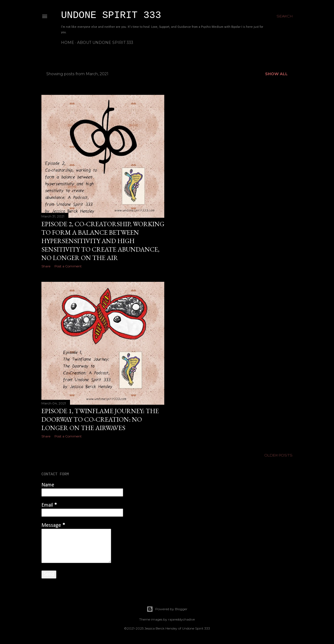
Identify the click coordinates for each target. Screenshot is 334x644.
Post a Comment (68, 266)
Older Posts (278, 455)
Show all (276, 74)
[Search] (285, 16)
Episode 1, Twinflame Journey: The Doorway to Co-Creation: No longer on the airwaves (100, 419)
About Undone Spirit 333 (105, 43)
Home (68, 43)
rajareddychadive (181, 619)
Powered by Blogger (167, 609)
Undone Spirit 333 (111, 15)
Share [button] (46, 266)
